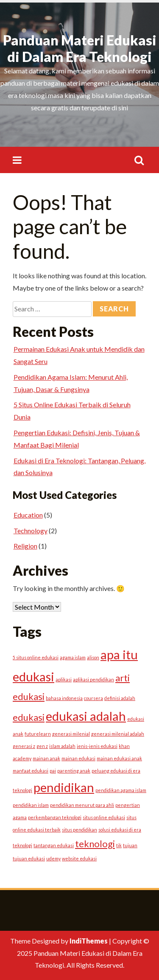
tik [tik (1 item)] (119, 845)
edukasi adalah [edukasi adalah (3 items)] (86, 716)
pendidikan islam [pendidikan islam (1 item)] (31, 805)
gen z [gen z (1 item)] (42, 746)
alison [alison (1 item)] (93, 657)
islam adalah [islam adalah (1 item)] (62, 746)
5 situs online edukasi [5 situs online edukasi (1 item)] (36, 657)
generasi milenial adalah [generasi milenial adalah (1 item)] (118, 734)
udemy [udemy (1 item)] (53, 858)
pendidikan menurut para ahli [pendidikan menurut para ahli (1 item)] (82, 805)
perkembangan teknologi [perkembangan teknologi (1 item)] (55, 817)
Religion (25, 546)
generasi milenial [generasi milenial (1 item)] (71, 734)
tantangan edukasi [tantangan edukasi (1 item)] (54, 845)
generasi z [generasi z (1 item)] (24, 746)
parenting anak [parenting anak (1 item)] (74, 771)
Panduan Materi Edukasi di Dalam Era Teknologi (80, 48)
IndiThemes (89, 941)
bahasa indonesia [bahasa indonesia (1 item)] (64, 698)
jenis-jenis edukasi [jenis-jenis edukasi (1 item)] (97, 746)
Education (28, 515)
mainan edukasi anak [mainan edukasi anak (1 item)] (119, 758)
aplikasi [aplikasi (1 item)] (64, 679)
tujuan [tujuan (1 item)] (130, 845)
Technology (31, 531)
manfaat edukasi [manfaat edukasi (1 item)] (31, 771)
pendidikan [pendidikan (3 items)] (64, 787)
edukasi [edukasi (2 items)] (29, 717)
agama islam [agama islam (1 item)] (73, 657)
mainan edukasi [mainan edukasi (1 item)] (78, 758)
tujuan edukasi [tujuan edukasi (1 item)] (29, 858)
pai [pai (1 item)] (53, 771)
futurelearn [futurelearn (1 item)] (38, 734)
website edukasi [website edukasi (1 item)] (79, 858)
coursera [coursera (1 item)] (93, 698)
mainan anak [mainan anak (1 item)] (46, 758)
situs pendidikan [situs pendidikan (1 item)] (79, 830)
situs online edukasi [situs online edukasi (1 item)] (104, 817)
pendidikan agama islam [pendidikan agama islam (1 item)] (121, 790)
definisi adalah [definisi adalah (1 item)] (120, 698)
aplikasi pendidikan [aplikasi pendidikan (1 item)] (93, 679)
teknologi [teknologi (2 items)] (95, 844)
